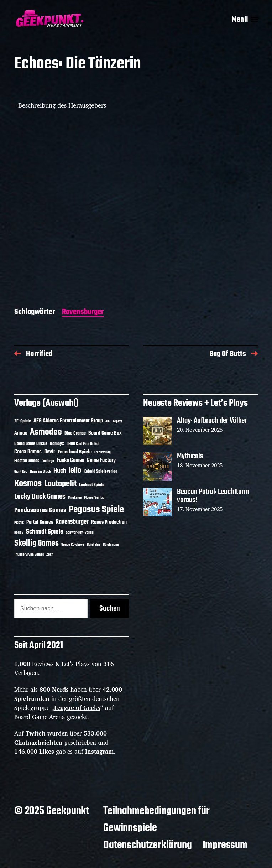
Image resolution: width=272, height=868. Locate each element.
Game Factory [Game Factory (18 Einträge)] (101, 461)
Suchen (110, 609)
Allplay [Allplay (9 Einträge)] (117, 422)
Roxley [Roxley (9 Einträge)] (19, 533)
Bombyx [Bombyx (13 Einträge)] (57, 444)
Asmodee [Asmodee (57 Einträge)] (46, 432)
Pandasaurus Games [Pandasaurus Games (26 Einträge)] (40, 510)
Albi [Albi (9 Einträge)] (108, 422)
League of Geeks (77, 708)
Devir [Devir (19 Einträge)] (50, 452)
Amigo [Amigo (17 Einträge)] (21, 433)
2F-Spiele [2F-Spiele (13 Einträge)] (23, 421)
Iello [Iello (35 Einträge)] (75, 471)
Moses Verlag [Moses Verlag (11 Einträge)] (94, 498)
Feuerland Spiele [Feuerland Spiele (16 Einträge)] (75, 452)
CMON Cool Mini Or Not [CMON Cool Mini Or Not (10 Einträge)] (83, 444)
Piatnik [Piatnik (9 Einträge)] (19, 523)
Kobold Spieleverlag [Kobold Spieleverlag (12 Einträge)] (101, 472)
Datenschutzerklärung (147, 845)
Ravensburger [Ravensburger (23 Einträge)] (72, 522)
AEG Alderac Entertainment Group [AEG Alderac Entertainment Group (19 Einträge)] (68, 421)
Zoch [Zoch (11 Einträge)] (50, 555)
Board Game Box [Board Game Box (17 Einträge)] (105, 433)
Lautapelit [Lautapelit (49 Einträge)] (60, 484)
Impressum (225, 845)
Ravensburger (83, 313)
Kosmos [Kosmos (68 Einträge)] (28, 484)
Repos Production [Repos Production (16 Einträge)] (109, 522)
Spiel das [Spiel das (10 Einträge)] (94, 545)
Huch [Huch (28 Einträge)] (60, 471)
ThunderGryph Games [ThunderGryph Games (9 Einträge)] (29, 555)
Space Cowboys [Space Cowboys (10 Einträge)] (73, 545)
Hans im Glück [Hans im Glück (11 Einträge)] (40, 472)
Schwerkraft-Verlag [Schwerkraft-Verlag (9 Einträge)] (80, 533)
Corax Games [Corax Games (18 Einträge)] (28, 452)
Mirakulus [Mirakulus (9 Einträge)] (75, 498)
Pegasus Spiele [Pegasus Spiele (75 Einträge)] (96, 510)
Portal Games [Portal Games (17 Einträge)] (40, 522)
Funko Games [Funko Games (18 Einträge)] (70, 461)
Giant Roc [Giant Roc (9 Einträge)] (21, 472)
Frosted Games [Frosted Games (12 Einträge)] (27, 461)
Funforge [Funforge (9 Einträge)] (48, 461)
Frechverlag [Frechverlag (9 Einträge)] (103, 453)
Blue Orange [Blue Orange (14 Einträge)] (75, 433)
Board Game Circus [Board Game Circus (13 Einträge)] (31, 444)
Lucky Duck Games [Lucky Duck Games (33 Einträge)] (40, 497)
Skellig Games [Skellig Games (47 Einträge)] (36, 544)
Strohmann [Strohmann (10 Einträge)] (111, 545)
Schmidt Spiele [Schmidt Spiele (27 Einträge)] (45, 532)
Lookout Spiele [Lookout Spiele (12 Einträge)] (92, 485)
